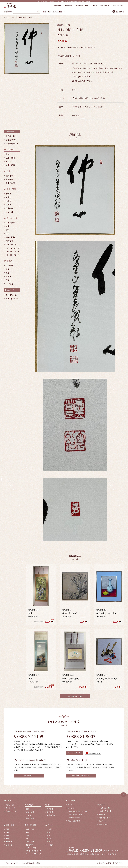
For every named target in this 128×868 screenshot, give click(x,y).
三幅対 (8, 276)
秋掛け (8, 201)
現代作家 (9, 176)
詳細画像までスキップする (71, 56)
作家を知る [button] (68, 6)
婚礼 (8, 230)
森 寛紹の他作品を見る (81, 81)
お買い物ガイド (105, 6)
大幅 (8, 269)
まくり (8, 161)
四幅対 (8, 280)
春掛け (8, 194)
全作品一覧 (10, 136)
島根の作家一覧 (12, 299)
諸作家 (81, 47)
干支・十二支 (11, 245)
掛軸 (8, 154)
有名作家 (9, 179)
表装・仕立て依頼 (82, 6)
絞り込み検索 (57, 12)
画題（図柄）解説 (76, 816)
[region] (13, 215)
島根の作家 (10, 183)
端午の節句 (10, 237)
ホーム (6, 17)
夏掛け (8, 197)
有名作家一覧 (11, 295)
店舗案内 (94, 6)
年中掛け (90, 47)
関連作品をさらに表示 (75, 697)
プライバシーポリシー (12, 865)
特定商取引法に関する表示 (31, 865)
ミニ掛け (9, 265)
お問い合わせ (118, 6)
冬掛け (8, 205)
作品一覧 (46, 12)
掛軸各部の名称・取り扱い (79, 813)
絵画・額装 (10, 165)
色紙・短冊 (72, 47)
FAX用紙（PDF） (74, 754)
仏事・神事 (10, 223)
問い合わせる (29, 777)
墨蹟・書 (9, 212)
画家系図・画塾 (75, 819)
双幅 (8, 273)
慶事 (8, 226)
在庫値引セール (12, 143)
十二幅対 (9, 284)
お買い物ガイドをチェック (81, 777)
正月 (8, 233)
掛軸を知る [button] (57, 6)
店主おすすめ (11, 140)
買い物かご (120, 12)
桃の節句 (9, 241)
